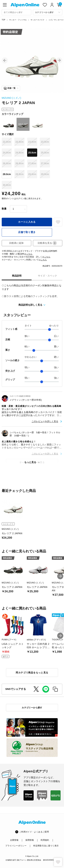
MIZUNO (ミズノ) (11, 98)
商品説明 (17, 276)
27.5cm (45, 163)
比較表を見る (47, 243)
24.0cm (7, 153)
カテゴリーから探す (32, 708)
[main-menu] (5, 5)
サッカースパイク (38, 20)
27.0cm (32, 163)
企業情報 (14, 840)
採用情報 (30, 840)
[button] (5, 60)
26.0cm (7, 163)
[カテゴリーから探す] (48, 12)
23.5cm (45, 142)
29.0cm (32, 174)
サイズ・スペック (47, 276)
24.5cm (19, 153)
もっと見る (30, 462)
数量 (4, 209)
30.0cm (7, 185)
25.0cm (32, 153)
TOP (3, 20)
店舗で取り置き (27, 232)
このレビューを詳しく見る (45, 421)
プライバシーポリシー (16, 846)
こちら (29, 254)
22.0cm (7, 142)
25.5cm (45, 153)
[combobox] (16, 12)
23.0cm (32, 142)
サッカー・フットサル (18, 20)
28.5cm (19, 174)
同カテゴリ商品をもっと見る (32, 673)
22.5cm (19, 142)
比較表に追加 (16, 243)
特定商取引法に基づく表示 (46, 846)
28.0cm (7, 174)
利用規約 (45, 840)
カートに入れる (27, 222)
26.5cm (19, 163)
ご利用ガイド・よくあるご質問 (34, 832)
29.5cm (45, 174)
